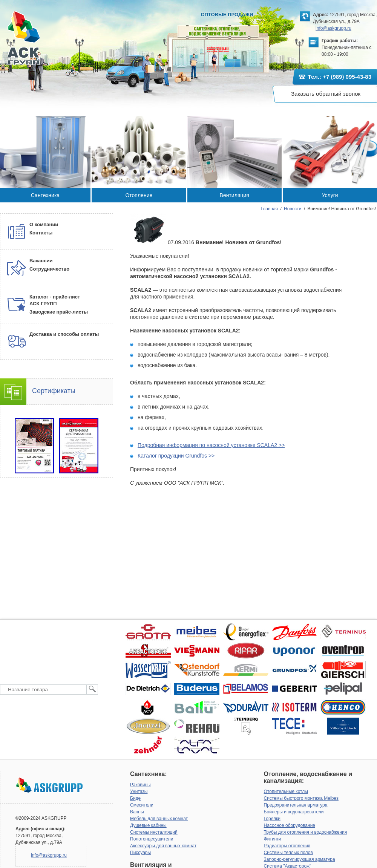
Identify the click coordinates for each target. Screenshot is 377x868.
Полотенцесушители (152, 839)
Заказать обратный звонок (326, 94)
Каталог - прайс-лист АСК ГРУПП (55, 300)
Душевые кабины (148, 825)
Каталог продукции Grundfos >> (176, 456)
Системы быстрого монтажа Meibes (301, 798)
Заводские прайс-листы (59, 312)
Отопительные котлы (286, 791)
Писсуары (140, 853)
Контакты (41, 233)
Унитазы (139, 791)
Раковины (140, 785)
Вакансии (41, 261)
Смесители (142, 805)
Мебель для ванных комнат (159, 819)
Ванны (137, 812)
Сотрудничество (49, 269)
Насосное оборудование (290, 825)
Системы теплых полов (288, 853)
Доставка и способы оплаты (64, 334)
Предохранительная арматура (296, 805)
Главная (269, 209)
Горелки (272, 819)
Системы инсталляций (154, 832)
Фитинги (273, 839)
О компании (44, 224)
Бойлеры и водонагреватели (294, 812)
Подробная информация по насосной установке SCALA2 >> (211, 445)
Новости (293, 209)
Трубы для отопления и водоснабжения (306, 832)
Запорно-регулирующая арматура (300, 859)
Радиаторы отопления (287, 846)
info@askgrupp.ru (333, 28)
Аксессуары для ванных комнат (163, 846)
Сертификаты (54, 391)
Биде (135, 798)
